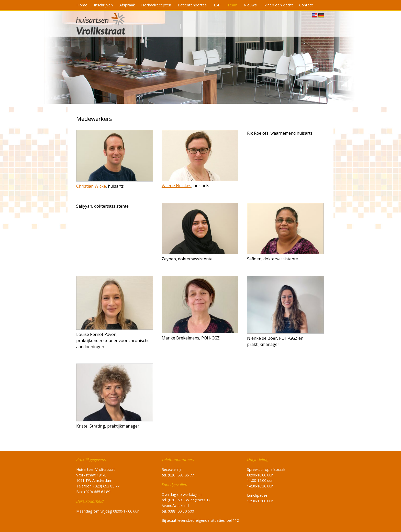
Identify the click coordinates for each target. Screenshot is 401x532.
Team (232, 5)
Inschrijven (103, 5)
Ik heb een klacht (278, 5)
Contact (306, 5)
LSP (217, 5)
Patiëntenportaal (193, 5)
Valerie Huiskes (176, 186)
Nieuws (250, 5)
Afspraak (127, 5)
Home (82, 5)
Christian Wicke (91, 186)
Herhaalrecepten (156, 5)
